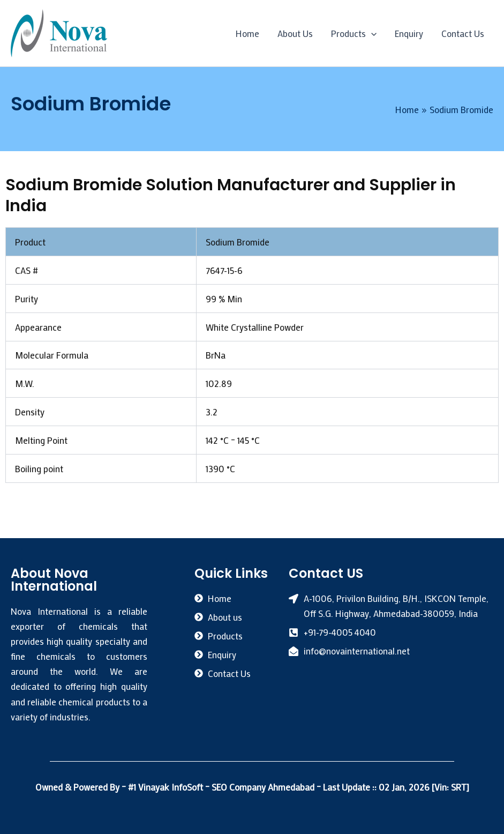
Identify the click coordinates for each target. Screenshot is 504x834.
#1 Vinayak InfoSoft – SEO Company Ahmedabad (222, 787)
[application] (371, 33)
